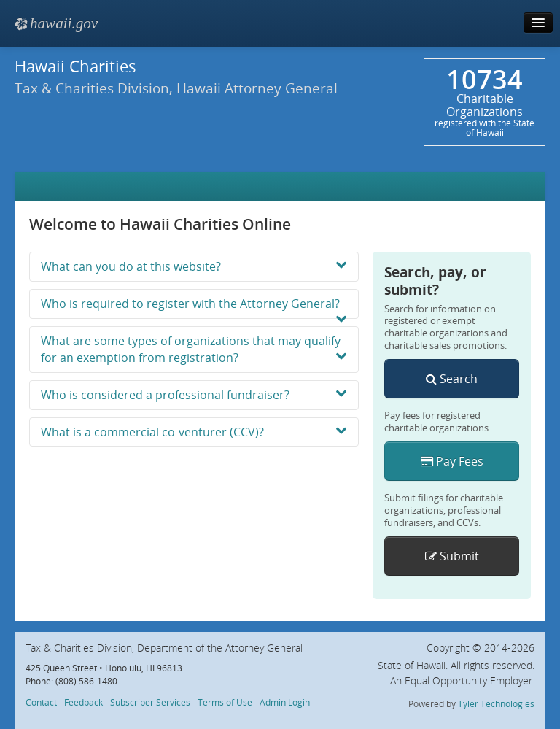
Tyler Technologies (496, 703)
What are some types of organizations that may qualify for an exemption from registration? (194, 349)
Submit (452, 556)
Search (452, 379)
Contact (41, 702)
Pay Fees (452, 461)
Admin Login (285, 702)
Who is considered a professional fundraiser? (194, 395)
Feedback (83, 702)
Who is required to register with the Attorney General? (194, 307)
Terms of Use (225, 702)
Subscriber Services (150, 702)
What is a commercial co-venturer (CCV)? (194, 432)
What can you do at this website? (194, 266)
